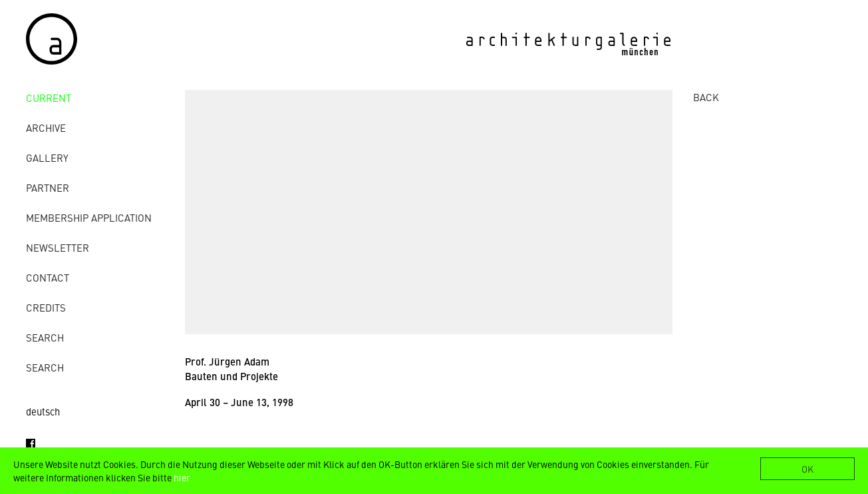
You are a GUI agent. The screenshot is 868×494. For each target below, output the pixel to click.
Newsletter (58, 247)
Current (49, 98)
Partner (48, 187)
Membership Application (89, 217)
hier (182, 477)
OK (807, 469)
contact (48, 277)
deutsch (43, 411)
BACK (706, 97)
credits (46, 307)
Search (45, 337)
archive (46, 127)
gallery (47, 157)
